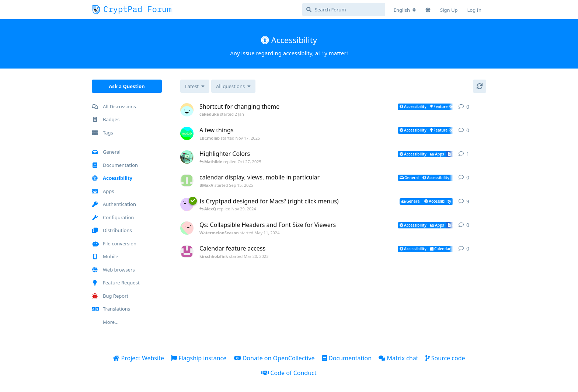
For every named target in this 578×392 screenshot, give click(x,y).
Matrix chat (398, 358)
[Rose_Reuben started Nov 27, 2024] (187, 204)
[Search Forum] (344, 10)
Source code (445, 358)
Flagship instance (199, 358)
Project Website (138, 358)
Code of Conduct (289, 373)
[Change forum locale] (405, 10)
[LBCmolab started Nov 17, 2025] (187, 133)
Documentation (347, 358)
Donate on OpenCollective (274, 358)
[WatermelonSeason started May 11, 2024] (187, 228)
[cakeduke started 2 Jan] (187, 110)
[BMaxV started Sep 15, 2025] (187, 181)
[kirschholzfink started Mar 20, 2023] (187, 252)
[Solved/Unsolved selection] (233, 86)
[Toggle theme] (428, 10)
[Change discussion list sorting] (195, 86)
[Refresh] (480, 86)
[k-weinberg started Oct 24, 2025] (187, 157)
